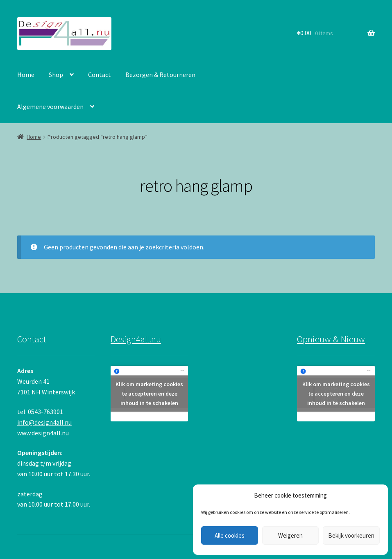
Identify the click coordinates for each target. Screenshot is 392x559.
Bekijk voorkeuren (351, 535)
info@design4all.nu (44, 422)
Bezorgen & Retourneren (160, 75)
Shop (56, 75)
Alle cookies (230, 535)
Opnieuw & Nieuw (331, 339)
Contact (100, 75)
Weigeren (290, 535)
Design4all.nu (136, 339)
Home (26, 75)
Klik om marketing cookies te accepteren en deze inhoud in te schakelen (149, 394)
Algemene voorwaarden (50, 106)
